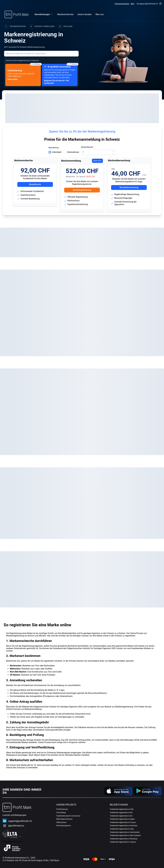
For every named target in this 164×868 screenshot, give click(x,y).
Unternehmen (73, 152)
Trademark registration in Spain (122, 819)
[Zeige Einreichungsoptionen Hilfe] (76, 54)
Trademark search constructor (68, 816)
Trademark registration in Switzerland (125, 832)
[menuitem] (65, 14)
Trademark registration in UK (121, 812)
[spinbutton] (98, 152)
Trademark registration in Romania (124, 839)
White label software (64, 819)
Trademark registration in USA (122, 809)
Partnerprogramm (122, 4)
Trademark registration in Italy (122, 829)
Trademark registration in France (123, 822)
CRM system (61, 822)
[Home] (17, 14)
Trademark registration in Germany (124, 826)
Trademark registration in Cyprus (123, 842)
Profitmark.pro (62, 809)
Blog (132, 4)
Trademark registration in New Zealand (125, 835)
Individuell (57, 152)
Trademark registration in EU (121, 816)
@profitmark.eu (16, 826)
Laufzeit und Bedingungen (14, 815)
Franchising (61, 812)
